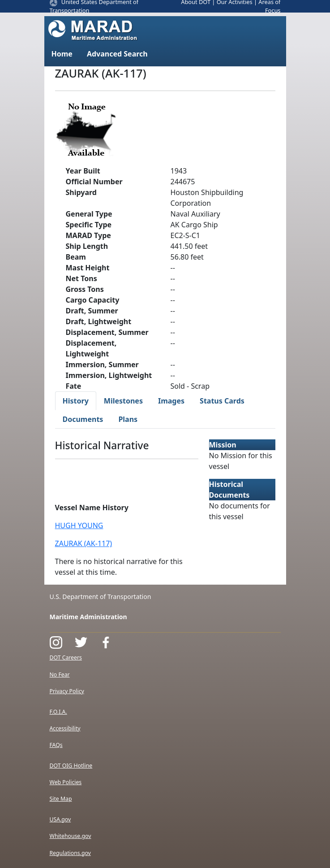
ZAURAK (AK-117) (84, 543)
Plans (128, 419)
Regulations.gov (70, 853)
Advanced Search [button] (117, 54)
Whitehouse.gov (71, 836)
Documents (83, 419)
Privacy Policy (67, 691)
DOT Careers (66, 658)
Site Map (61, 799)
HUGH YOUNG (79, 525)
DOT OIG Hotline (71, 766)
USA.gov (60, 819)
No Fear (60, 675)
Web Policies (66, 782)
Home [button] (62, 54)
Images (171, 401)
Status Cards (222, 401)
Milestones (123, 401)
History (76, 401)
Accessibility (65, 728)
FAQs (56, 745)
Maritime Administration (88, 617)
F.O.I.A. (58, 712)
